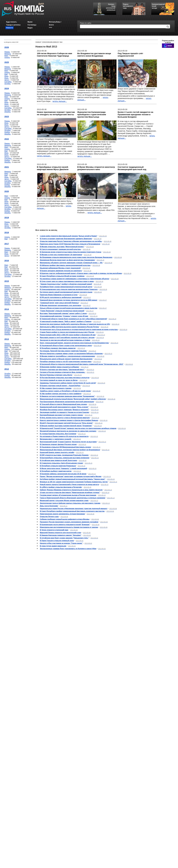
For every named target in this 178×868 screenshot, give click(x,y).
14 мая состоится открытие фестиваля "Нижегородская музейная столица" (70, 493)
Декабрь (8, 112)
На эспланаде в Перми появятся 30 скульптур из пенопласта (64, 436)
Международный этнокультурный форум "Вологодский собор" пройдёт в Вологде (73, 399)
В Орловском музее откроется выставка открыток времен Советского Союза (71, 252)
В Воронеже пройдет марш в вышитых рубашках (59, 367)
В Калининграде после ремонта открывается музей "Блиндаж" (65, 525)
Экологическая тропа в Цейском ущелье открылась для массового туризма (70, 503)
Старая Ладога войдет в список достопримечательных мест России (67, 332)
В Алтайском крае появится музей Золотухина (58, 460)
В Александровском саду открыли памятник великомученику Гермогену (69, 289)
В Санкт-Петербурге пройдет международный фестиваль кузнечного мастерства (72, 511)
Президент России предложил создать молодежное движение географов (69, 522)
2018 (7, 232)
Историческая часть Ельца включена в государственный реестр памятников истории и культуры (79, 330)
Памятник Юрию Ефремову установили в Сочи (59, 295)
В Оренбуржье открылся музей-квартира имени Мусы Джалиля (53, 168)
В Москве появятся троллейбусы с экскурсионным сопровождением (67, 356)
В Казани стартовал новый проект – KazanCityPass (60, 386)
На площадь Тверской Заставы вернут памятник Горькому (63, 351)
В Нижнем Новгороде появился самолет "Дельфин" (61, 535)
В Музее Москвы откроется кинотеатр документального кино (96, 168)
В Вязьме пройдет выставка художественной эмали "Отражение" (66, 426)
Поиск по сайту (86, 23)
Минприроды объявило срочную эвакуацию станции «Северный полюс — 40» (71, 263)
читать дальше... (60, 101)
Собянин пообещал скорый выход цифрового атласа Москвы (65, 519)
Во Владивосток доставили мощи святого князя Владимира (94, 55)
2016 (7, 260)
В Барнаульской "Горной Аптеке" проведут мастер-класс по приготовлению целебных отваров (78, 428)
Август (7, 80)
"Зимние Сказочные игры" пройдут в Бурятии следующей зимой (66, 284)
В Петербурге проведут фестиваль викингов (58, 348)
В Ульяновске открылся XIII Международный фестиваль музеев (65, 447)
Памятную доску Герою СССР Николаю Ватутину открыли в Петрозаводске (70, 244)
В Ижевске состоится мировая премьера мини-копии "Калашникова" (67, 396)
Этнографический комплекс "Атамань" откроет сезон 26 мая (64, 316)
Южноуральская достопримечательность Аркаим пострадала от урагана (69, 527)
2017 (7, 244)
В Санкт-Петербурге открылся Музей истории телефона (62, 276)
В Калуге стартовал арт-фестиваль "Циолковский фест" (62, 370)
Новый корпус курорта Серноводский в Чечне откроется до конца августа (69, 485)
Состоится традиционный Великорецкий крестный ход (132, 168)
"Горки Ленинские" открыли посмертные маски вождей (62, 311)
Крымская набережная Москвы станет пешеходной (60, 268)
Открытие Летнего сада (49, 517)
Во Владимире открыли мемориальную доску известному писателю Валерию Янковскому (76, 257)
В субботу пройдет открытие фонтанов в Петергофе (61, 487)
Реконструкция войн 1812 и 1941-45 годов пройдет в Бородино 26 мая (68, 335)
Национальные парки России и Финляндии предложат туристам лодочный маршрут (74, 509)
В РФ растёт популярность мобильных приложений (61, 297)
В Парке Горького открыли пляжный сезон (57, 541)
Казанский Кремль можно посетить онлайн (57, 452)
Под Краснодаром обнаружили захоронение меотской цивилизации (67, 402)
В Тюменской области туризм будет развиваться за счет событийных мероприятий (73, 319)
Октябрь (8, 84)
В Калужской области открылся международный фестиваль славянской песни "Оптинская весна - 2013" (82, 364)
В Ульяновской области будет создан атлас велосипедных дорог (66, 346)
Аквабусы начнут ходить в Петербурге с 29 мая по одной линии (65, 391)
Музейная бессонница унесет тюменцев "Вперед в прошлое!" (64, 410)
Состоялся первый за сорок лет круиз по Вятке (59, 380)
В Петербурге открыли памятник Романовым (58, 466)
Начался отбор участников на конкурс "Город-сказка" (61, 543)
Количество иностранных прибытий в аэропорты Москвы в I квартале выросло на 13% (75, 324)
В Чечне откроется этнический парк (54, 530)
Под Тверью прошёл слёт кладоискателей (130, 55)
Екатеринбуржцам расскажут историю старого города (61, 415)
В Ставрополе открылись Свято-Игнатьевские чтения (61, 463)
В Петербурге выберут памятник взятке (56, 471)
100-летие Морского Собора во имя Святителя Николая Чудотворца (54, 55)
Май (6, 74)
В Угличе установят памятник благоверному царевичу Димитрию (66, 239)
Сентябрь (8, 82)
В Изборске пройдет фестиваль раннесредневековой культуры (65, 265)
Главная (38, 42)
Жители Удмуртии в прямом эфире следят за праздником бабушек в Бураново (71, 354)
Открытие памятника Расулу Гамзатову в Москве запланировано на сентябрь (71, 241)
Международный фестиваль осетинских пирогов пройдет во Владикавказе (70, 450)
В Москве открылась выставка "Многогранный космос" (62, 247)
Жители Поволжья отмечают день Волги (56, 375)
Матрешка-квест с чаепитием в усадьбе (56, 439)
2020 (7, 191)
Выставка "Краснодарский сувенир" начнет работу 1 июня (63, 313)
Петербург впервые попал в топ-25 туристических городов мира (66, 362)
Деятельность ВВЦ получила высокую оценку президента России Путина (69, 327)
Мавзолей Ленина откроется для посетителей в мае (60, 533)
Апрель (7, 57)
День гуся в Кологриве (49, 506)
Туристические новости (50, 42)
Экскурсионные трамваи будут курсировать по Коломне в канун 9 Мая (68, 549)
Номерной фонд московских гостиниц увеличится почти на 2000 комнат (69, 300)
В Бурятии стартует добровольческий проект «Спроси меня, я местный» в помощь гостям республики (81, 273)
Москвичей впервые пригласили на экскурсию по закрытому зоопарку (68, 431)
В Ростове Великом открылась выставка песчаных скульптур (65, 378)
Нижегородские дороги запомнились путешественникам (62, 514)
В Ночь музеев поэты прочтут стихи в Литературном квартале (65, 418)
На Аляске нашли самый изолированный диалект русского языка (66, 292)
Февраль (8, 54)
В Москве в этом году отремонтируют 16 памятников (61, 255)
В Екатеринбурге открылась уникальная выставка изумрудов (65, 458)
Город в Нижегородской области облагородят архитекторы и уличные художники (72, 498)
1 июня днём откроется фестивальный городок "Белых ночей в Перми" (69, 236)
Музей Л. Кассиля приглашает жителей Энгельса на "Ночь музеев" (66, 423)
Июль (6, 78)
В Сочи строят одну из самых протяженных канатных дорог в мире (67, 281)
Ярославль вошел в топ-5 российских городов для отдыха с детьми (67, 338)
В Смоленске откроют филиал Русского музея (58, 444)
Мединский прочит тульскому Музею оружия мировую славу (64, 501)
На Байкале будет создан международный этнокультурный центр (66, 287)
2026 (7, 47)
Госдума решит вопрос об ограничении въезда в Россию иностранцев (68, 495)
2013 (7, 339)
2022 (7, 139)
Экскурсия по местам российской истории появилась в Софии (65, 340)
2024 (7, 88)
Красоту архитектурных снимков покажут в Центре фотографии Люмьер (69, 420)
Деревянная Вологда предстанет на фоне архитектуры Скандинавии (67, 260)
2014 (7, 309)
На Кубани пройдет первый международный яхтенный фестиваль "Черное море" (73, 479)
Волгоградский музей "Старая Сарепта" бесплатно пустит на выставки (68, 442)
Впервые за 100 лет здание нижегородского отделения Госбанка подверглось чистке (74, 482)
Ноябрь (7, 132)
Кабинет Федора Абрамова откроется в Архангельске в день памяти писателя (71, 490)
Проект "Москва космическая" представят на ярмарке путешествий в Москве (71, 476)
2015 (7, 281)
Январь (7, 52)
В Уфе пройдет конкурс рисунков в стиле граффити (61, 394)
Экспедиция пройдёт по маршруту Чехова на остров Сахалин (64, 412)
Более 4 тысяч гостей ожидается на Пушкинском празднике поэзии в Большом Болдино (135, 114)
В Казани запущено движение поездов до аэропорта (61, 271)
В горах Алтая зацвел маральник (53, 546)
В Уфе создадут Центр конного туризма (56, 388)
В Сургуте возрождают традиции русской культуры (60, 249)
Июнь (6, 76)
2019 (7, 217)
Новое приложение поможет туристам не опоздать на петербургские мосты (56, 113)
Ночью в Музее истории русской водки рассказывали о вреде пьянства (69, 308)
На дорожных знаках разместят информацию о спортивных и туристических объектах (74, 279)
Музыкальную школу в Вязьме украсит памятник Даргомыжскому (66, 359)
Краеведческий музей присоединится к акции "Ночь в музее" (64, 407)
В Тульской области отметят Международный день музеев (63, 404)
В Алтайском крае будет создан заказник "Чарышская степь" (64, 538)
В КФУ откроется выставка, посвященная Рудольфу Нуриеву (64, 455)
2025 (7, 62)
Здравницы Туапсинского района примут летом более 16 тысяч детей (68, 383)
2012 (7, 369)
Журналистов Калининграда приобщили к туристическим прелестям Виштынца (92, 114)
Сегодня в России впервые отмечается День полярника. (63, 372)
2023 (7, 116)
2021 (7, 167)
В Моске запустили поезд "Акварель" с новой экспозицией (63, 468)
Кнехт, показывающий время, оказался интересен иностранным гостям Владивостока (74, 343)
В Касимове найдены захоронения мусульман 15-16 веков (63, 474)
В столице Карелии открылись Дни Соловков (58, 434)
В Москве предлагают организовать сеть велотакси (60, 305)
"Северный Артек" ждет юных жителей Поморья (59, 303)
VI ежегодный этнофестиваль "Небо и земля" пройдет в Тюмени (66, 321)
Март (6, 56)
